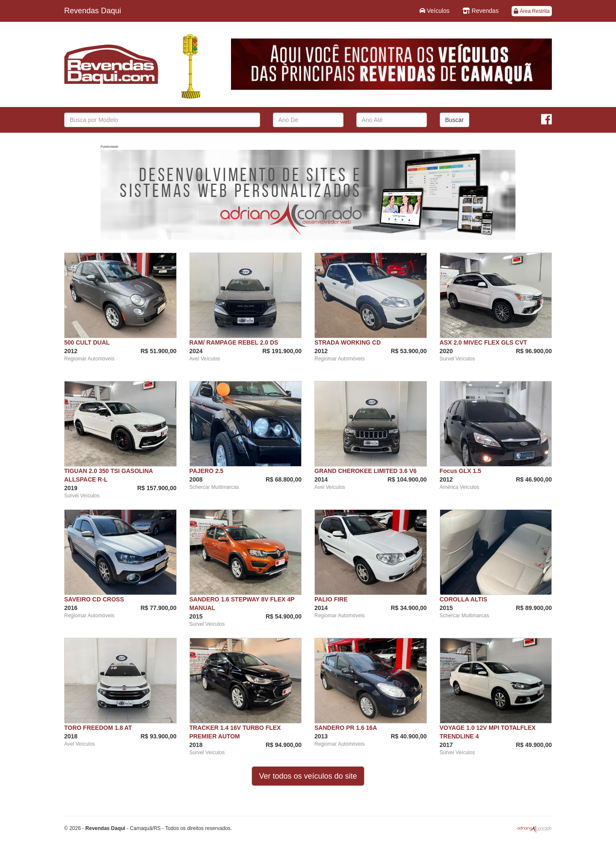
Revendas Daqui (93, 11)
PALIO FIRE (331, 599)
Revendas (481, 11)
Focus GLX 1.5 (461, 471)
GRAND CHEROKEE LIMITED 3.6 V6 (366, 471)
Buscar (455, 120)
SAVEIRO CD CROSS (94, 599)
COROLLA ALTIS (463, 599)
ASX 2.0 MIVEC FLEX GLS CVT (484, 342)
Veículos (434, 11)
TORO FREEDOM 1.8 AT (98, 728)
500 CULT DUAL (87, 342)
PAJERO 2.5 (207, 471)
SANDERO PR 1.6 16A (346, 728)
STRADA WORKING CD (348, 342)
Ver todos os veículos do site (308, 776)
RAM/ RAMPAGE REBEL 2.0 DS (234, 342)
